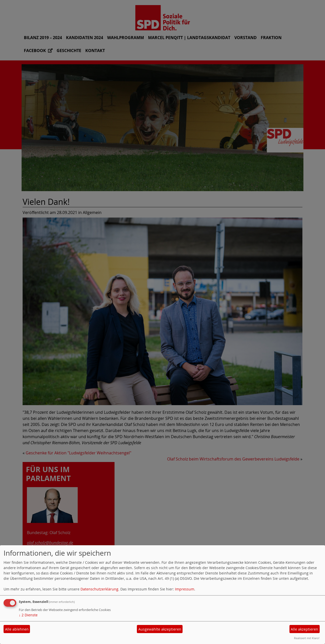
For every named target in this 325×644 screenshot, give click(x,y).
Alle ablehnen (17, 629)
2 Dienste (28, 615)
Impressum (185, 589)
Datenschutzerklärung (99, 589)
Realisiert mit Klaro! (307, 638)
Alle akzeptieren (304, 629)
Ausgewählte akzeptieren (160, 629)
